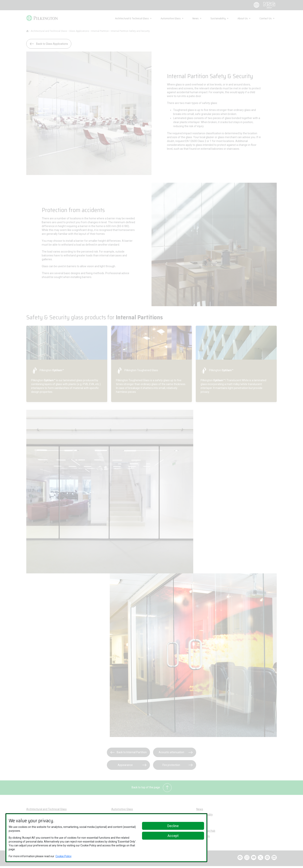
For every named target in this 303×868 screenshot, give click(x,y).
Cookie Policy (63, 856)
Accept (173, 836)
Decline (173, 826)
